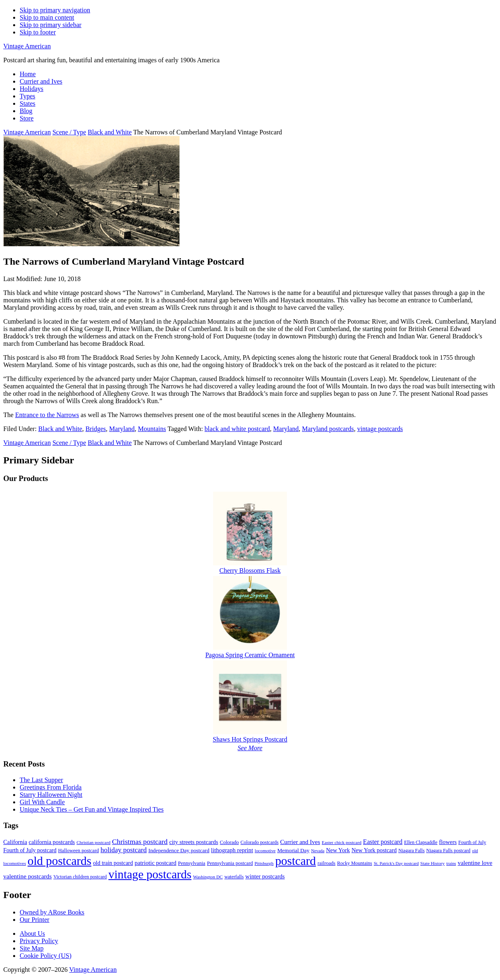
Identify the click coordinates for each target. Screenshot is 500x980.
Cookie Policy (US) (45, 956)
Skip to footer (38, 32)
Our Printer (34, 920)
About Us (32, 933)
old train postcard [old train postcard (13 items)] (113, 863)
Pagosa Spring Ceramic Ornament (250, 655)
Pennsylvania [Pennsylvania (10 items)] (192, 863)
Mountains (152, 429)
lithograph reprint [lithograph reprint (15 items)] (232, 850)
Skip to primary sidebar (51, 25)
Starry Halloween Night (51, 795)
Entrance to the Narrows (47, 415)
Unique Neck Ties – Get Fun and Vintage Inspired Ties (92, 809)
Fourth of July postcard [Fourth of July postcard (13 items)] (30, 850)
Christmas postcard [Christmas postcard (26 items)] (140, 842)
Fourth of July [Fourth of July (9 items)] (472, 842)
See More (250, 748)
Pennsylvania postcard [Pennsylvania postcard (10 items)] (230, 863)
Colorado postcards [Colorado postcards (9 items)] (260, 842)
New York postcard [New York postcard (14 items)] (374, 850)
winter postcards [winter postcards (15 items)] (265, 876)
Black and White (60, 429)
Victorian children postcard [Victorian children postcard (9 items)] (80, 877)
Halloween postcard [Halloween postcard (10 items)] (79, 851)
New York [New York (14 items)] (338, 850)
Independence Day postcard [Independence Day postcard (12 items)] (179, 850)
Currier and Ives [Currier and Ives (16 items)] (300, 842)
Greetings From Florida (51, 787)
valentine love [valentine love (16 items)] (475, 863)
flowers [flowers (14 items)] (448, 842)
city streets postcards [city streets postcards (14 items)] (194, 842)
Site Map (32, 948)
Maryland (122, 429)
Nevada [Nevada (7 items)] (318, 851)
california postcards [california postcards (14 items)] (52, 842)
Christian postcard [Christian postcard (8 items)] (94, 842)
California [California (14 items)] (15, 842)
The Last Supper (41, 780)
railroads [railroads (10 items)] (327, 863)
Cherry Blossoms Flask (250, 571)
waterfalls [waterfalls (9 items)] (234, 877)
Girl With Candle (42, 802)
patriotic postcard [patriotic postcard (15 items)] (155, 863)
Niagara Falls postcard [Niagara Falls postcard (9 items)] (448, 851)
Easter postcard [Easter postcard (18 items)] (383, 842)
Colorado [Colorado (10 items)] (229, 842)
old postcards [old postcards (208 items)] (59, 861)
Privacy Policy (39, 941)
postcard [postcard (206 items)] (295, 861)
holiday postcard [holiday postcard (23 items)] (124, 850)
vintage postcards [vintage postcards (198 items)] (150, 874)
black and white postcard (237, 429)
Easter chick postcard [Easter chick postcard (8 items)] (342, 842)
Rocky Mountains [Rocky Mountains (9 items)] (354, 863)
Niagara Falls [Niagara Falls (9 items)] (411, 851)
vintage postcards (380, 429)
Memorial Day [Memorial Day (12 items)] (293, 850)
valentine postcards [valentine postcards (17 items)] (27, 876)
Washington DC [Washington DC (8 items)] (208, 877)
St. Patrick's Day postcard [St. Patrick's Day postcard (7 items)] (396, 863)
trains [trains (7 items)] (451, 863)
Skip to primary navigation (55, 10)
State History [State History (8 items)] (433, 863)
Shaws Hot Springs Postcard (250, 739)
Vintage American (27, 46)
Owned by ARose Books (52, 912)
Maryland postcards (328, 429)
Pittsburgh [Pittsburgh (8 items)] (264, 863)
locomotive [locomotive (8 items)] (265, 851)
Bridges (96, 429)
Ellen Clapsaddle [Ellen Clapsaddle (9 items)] (421, 842)
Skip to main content (47, 17)
